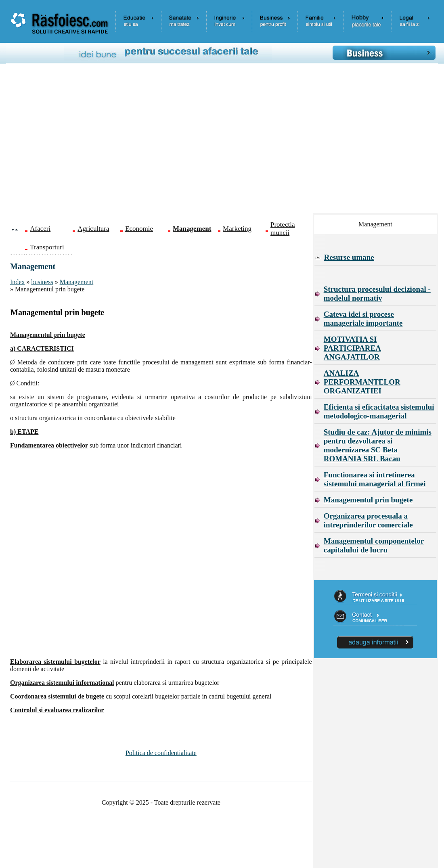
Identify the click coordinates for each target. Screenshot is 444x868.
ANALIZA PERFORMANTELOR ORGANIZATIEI (362, 382)
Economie (139, 229)
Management (77, 282)
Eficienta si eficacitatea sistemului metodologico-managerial (379, 411)
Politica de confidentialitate (161, 753)
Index (17, 282)
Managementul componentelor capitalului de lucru (374, 545)
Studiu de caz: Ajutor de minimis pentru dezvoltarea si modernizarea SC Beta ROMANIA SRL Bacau (378, 445)
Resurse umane (349, 257)
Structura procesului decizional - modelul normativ (377, 294)
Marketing (237, 229)
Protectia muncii (283, 229)
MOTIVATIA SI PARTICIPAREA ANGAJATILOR (352, 348)
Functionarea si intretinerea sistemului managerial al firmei (375, 479)
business (42, 282)
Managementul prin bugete (368, 500)
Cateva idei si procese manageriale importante (363, 319)
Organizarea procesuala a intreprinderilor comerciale (368, 520)
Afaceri (40, 229)
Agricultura (93, 229)
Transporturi (47, 247)
